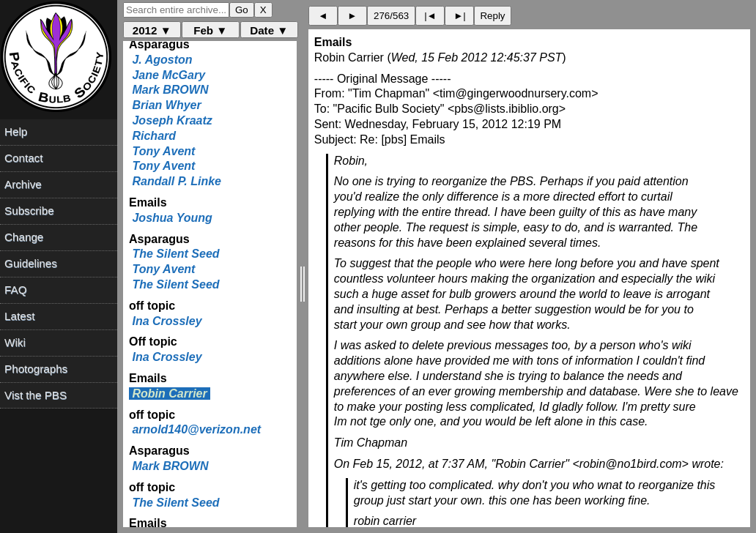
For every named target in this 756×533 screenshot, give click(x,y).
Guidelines (31, 263)
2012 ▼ (152, 30)
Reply (492, 16)
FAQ (15, 290)
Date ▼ (269, 30)
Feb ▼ (210, 30)
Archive (23, 184)
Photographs (36, 369)
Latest (19, 316)
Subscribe (29, 210)
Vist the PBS (36, 395)
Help (16, 131)
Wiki (15, 342)
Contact (23, 158)
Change (24, 237)
